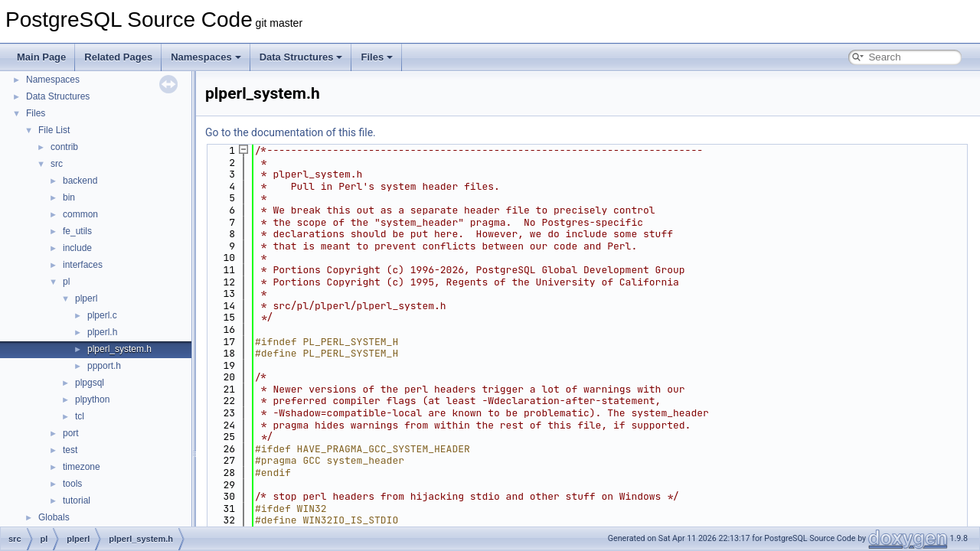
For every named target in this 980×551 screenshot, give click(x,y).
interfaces (83, 265)
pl (66, 282)
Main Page (41, 57)
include (77, 248)
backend (80, 181)
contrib (64, 147)
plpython (92, 399)
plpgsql (90, 383)
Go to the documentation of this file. (291, 132)
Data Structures (301, 57)
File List (54, 130)
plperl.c (102, 315)
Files (377, 57)
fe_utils (77, 231)
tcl (80, 416)
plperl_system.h (119, 349)
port (71, 433)
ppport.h (104, 366)
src (57, 164)
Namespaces (206, 57)
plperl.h (102, 332)
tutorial (77, 500)
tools (72, 484)
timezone (82, 467)
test (70, 450)
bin (69, 197)
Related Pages (118, 57)
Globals (54, 517)
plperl (86, 298)
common (80, 214)
